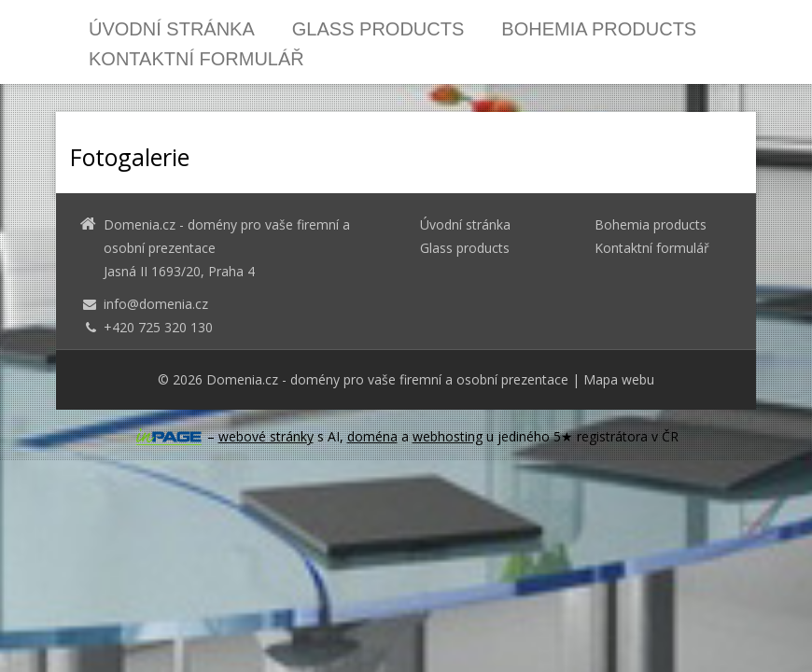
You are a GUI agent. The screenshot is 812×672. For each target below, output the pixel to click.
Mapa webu (619, 379)
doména (372, 436)
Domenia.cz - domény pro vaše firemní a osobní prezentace (387, 379)
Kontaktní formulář (196, 59)
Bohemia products (599, 29)
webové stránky (266, 436)
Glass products (378, 29)
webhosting (448, 436)
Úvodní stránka (172, 29)
